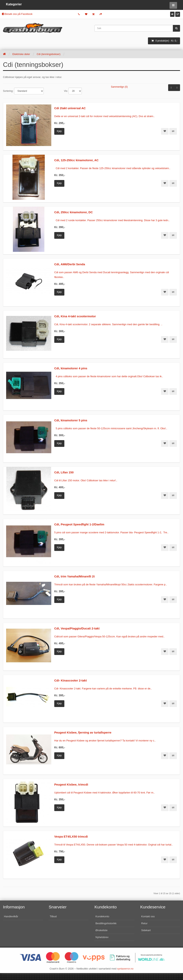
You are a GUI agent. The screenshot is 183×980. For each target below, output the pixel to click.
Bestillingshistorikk (106, 923)
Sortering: (8, 91)
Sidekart (146, 930)
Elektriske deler (21, 54)
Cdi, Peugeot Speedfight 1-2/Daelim (79, 524)
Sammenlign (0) (119, 87)
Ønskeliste (102, 930)
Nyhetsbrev (102, 937)
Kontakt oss (148, 916)
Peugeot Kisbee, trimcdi (71, 784)
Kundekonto (102, 916)
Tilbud (53, 916)
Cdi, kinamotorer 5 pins (71, 420)
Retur (144, 923)
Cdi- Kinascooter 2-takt (71, 680)
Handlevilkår (11, 916)
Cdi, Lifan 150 (64, 472)
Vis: (66, 91)
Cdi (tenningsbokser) (49, 54)
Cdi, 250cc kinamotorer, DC (73, 212)
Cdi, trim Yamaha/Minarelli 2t (74, 576)
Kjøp (59, 131)
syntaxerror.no (125, 969)
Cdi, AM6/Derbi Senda (70, 264)
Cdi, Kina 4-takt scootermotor (75, 316)
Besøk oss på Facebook (17, 14)
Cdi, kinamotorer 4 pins (71, 368)
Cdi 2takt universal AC (70, 108)
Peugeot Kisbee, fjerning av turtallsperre (83, 732)
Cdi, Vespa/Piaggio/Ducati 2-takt (77, 628)
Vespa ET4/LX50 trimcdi (71, 836)
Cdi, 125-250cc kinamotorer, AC (76, 160)
